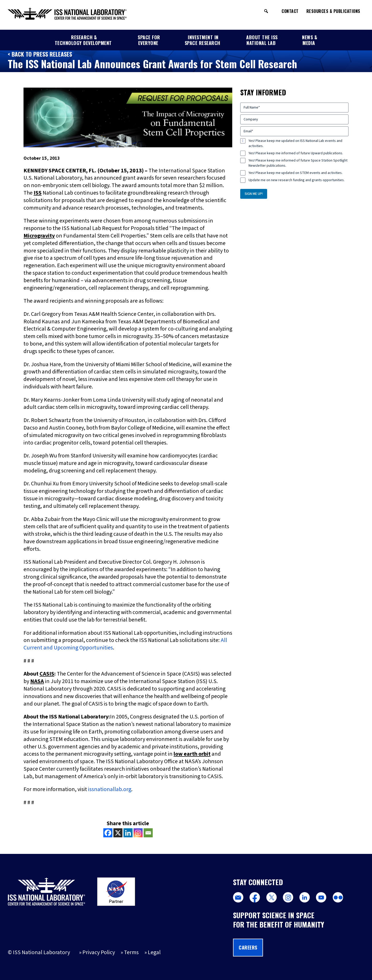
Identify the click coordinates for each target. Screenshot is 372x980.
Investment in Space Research (203, 40)
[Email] (148, 833)
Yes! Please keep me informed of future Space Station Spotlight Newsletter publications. (298, 163)
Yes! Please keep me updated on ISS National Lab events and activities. (295, 143)
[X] (118, 833)
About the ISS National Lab (262, 40)
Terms (131, 952)
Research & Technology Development (83, 40)
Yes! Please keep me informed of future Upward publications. (296, 153)
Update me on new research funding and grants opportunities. (297, 180)
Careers (248, 947)
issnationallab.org (110, 789)
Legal (154, 952)
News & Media (310, 40)
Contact (290, 11)
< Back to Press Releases (40, 54)
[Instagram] (138, 833)
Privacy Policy (99, 952)
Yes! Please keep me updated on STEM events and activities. (296, 173)
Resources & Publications (333, 11)
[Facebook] (108, 833)
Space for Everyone (149, 40)
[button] (266, 11)
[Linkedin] (128, 833)
